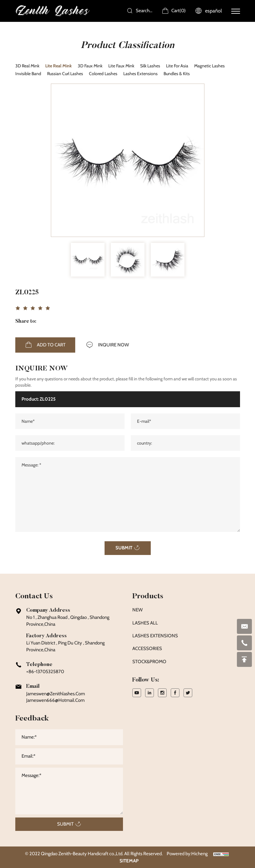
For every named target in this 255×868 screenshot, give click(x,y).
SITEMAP (129, 861)
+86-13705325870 (45, 672)
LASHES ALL (145, 623)
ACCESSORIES (147, 649)
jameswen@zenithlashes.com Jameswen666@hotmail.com (56, 697)
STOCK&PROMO (149, 662)
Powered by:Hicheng (187, 854)
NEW (137, 610)
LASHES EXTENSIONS (155, 636)
